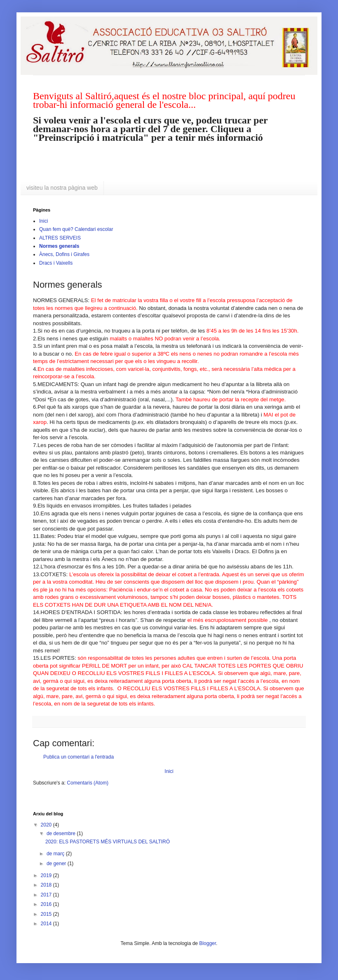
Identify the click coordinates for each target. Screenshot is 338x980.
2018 (47, 885)
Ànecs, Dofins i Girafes (64, 254)
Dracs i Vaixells (56, 263)
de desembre (62, 833)
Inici (43, 221)
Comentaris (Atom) (88, 783)
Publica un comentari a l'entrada (79, 757)
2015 (47, 914)
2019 (47, 875)
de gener (57, 864)
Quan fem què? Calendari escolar (76, 229)
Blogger (208, 943)
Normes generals (59, 246)
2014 (47, 924)
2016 (47, 904)
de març (56, 854)
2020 (47, 825)
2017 (47, 895)
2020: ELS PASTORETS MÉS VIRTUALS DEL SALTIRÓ (108, 842)
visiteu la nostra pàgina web (62, 188)
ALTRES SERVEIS (60, 238)
